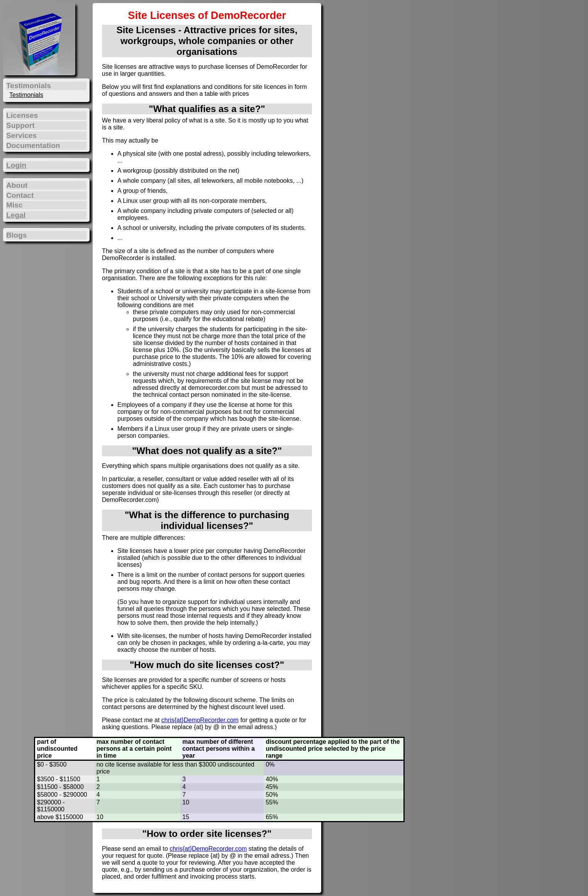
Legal (16, 215)
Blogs (16, 235)
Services (21, 135)
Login (16, 165)
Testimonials (26, 95)
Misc (14, 205)
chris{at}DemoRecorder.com (200, 720)
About (17, 185)
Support (20, 125)
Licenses (22, 115)
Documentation (33, 145)
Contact (20, 195)
